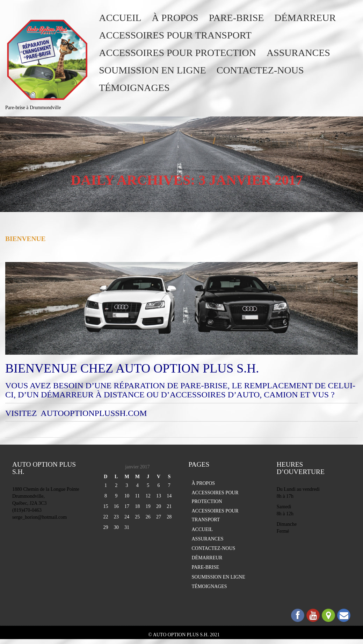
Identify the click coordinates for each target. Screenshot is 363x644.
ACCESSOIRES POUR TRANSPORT (175, 35)
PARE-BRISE (237, 18)
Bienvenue (26, 239)
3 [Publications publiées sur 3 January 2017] (127, 485)
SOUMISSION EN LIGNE (152, 70)
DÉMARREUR (305, 18)
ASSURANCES (298, 53)
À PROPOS (175, 18)
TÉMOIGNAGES (134, 88)
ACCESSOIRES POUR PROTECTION (177, 53)
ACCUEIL (120, 18)
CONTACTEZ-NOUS (260, 70)
